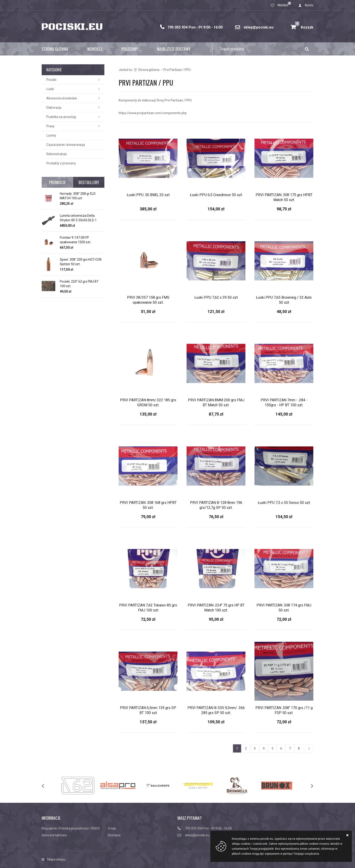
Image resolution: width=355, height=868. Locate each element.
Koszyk (304, 25)
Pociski (51, 80)
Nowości (95, 49)
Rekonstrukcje (57, 154)
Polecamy (130, 49)
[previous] (48, 786)
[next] (307, 786)
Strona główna (55, 49)
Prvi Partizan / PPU (177, 70)
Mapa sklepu (56, 859)
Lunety (51, 135)
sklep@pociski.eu (258, 27)
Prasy (50, 126)
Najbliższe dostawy (174, 49)
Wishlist (283, 5)
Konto (309, 5)
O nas (112, 828)
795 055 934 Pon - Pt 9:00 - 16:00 (195, 27)
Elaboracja (54, 108)
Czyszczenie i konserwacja (66, 145)
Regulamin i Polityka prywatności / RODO (71, 828)
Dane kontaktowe (54, 835)
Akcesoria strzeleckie (62, 98)
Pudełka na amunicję (61, 117)
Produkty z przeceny (61, 163)
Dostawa (114, 835)
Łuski (50, 89)
